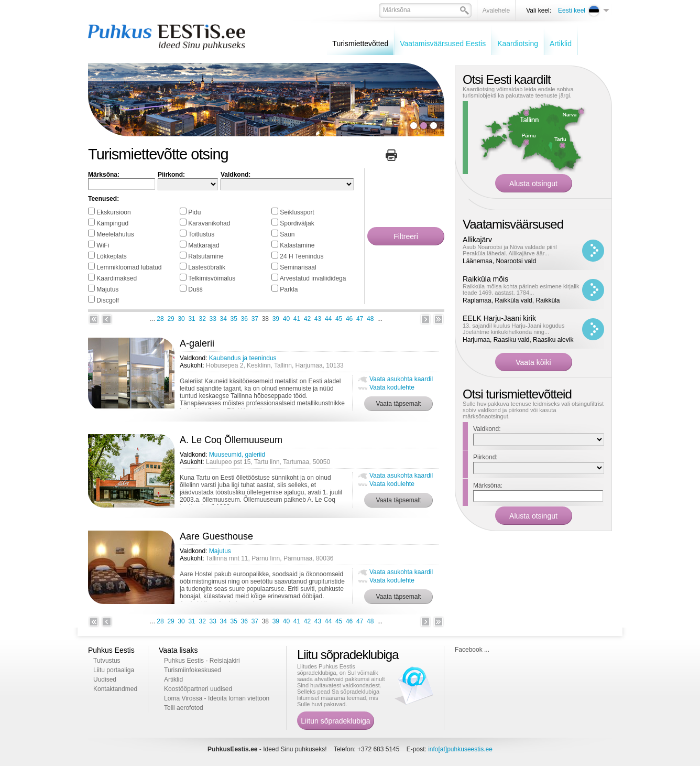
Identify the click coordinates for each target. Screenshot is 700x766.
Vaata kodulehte (392, 387)
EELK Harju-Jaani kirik (499, 318)
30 (181, 319)
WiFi (103, 245)
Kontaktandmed (115, 689)
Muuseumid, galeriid (237, 455)
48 (370, 319)
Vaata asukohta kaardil (401, 379)
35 (234, 319)
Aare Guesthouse (216, 536)
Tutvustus (107, 661)
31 (192, 319)
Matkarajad (204, 245)
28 (160, 319)
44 (328, 319)
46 (349, 319)
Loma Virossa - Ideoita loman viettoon (217, 698)
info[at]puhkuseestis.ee (460, 749)
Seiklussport (297, 212)
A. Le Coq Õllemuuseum (231, 440)
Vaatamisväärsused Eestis (443, 44)
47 (360, 319)
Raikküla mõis (485, 279)
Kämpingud (112, 223)
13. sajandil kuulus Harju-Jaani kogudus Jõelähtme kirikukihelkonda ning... (513, 329)
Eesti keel (572, 10)
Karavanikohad (209, 223)
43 (318, 319)
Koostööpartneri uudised (198, 689)
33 (213, 319)
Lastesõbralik (207, 267)
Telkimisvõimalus (212, 278)
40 (286, 319)
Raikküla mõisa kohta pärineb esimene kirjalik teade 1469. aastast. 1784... (521, 289)
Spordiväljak (297, 223)
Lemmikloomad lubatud (129, 267)
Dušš (195, 289)
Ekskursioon (113, 212)
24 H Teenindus (302, 256)
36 (244, 319)
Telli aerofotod (184, 708)
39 (276, 319)
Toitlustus (201, 234)
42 (307, 319)
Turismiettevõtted (360, 44)
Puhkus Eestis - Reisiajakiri (202, 661)
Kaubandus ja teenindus (243, 358)
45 (339, 319)
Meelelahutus (115, 234)
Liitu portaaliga (114, 670)
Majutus (107, 289)
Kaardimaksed (117, 278)
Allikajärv (477, 240)
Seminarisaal (298, 267)
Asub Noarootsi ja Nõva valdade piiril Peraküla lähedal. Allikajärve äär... (510, 250)
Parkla (289, 289)
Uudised (105, 679)
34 (223, 319)
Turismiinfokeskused (193, 670)
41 (297, 319)
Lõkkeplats (111, 256)
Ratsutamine (206, 256)
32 (202, 319)
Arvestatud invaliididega (313, 278)
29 (171, 319)
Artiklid (561, 44)
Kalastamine (297, 245)
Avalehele (496, 10)
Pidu (194, 212)
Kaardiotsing (518, 44)
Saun (287, 234)
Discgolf (108, 300)
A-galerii (197, 343)
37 (255, 319)
